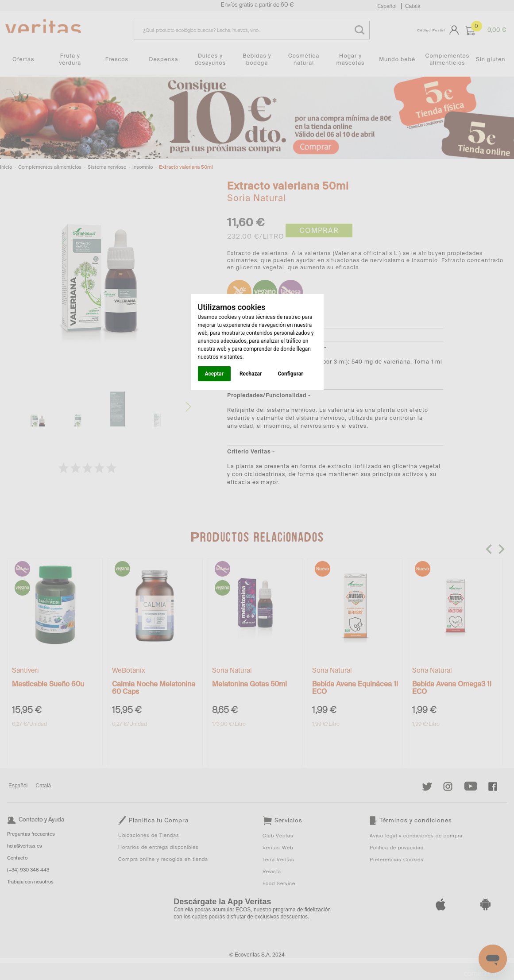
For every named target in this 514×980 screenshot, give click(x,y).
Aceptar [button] (214, 374)
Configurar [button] (290, 374)
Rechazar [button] (251, 374)
